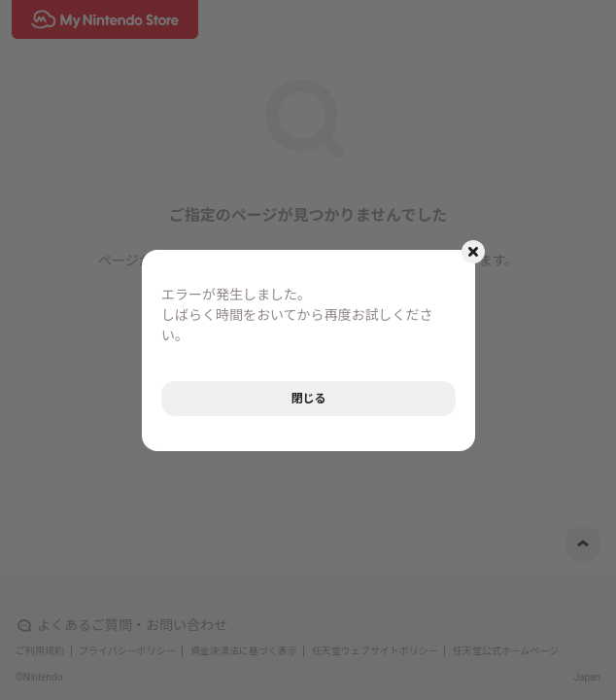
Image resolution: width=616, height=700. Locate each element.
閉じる (308, 399)
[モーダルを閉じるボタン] (473, 252)
